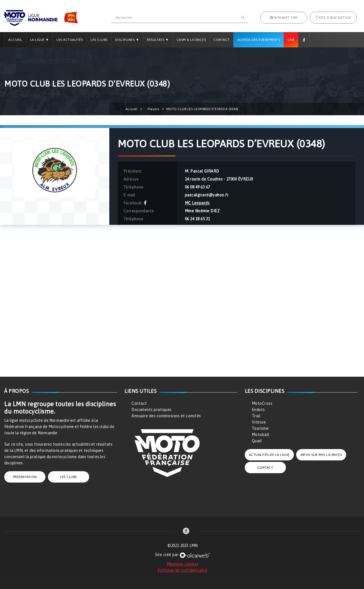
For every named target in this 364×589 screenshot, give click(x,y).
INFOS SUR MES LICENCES (321, 455)
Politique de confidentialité (183, 570)
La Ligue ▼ (40, 40)
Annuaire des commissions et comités (166, 416)
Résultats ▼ (158, 40)
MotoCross (262, 403)
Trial (256, 416)
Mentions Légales (183, 564)
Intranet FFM (284, 18)
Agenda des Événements (259, 40)
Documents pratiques (152, 410)
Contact (222, 40)
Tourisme (260, 428)
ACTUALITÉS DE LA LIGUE (269, 455)
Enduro (258, 410)
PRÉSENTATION (25, 477)
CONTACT (265, 468)
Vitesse (259, 422)
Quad (257, 441)
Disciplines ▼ (127, 40)
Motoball (261, 435)
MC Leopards (197, 203)
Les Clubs (99, 40)
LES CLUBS (68, 477)
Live (291, 40)
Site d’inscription (333, 18)
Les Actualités (70, 40)
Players (153, 109)
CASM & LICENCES (191, 40)
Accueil (15, 40)
